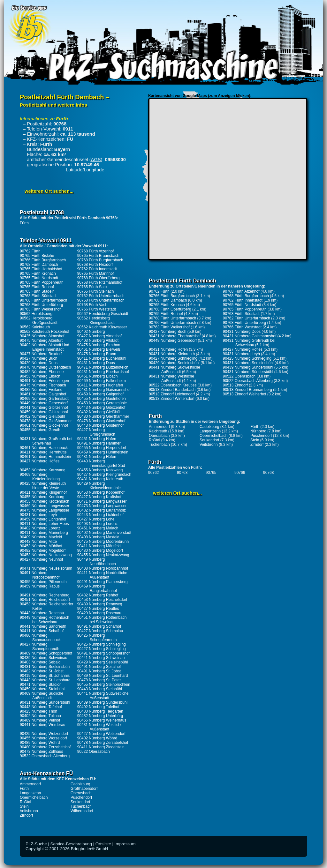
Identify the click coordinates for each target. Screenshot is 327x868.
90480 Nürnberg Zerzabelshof (45, 747)
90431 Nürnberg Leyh (38, 515)
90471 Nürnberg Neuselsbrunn (46, 568)
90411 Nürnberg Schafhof (42, 631)
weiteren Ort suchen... (49, 191)
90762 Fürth (30, 251)
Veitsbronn (29, 811)
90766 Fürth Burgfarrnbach (43, 260)
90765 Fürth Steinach (96, 291)
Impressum (125, 844)
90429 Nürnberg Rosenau (99, 613)
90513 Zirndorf (235, 385)
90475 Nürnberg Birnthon (99, 345)
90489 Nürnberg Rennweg (100, 604)
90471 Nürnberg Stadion (41, 685)
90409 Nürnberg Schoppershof (46, 653)
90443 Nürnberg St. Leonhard (45, 680)
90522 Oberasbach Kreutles (173, 385)
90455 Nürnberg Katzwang (100, 470)
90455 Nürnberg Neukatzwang (103, 555)
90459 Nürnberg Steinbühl (42, 689)
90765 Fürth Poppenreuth (42, 282)
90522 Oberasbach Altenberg (45, 756)
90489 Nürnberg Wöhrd (40, 743)
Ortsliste (103, 844)
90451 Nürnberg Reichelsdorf (45, 600)
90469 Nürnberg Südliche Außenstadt (42, 696)
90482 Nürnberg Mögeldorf (43, 550)
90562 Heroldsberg (36, 314)
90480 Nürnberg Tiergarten (100, 711)
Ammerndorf (30, 784)
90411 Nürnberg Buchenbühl (102, 358)
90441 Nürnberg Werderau (43, 725)
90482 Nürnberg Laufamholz (102, 510)
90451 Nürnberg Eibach (98, 376)
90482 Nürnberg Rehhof (98, 595)
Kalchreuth (158, 431)
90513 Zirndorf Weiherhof (245, 394)
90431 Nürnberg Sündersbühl (45, 702)
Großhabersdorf (84, 789)
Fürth (24, 223)
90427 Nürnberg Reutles (98, 609)
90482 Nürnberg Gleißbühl (100, 412)
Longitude (94, 170)
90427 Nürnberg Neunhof (41, 559)
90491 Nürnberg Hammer (99, 443)
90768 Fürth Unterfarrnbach (101, 300)
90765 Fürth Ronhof (37, 287)
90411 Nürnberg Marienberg (44, 533)
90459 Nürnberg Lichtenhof (43, 519)
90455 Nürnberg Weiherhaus (102, 720)
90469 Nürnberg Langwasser (45, 506)
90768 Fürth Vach (92, 305)
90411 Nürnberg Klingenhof (43, 492)
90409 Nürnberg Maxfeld (41, 537)
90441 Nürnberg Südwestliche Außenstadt (103, 696)
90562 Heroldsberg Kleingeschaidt (96, 320)
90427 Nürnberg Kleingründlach (104, 475)
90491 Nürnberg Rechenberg (45, 595)
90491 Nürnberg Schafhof (99, 626)
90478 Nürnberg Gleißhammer (46, 421)
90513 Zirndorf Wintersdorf (172, 399)
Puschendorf (81, 797)
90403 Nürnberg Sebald (40, 662)
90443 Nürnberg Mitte (38, 542)
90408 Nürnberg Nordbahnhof (103, 568)
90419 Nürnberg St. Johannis (45, 676)
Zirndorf (26, 815)
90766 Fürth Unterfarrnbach (43, 300)
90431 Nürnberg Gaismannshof (104, 390)
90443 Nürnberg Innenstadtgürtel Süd (101, 463)
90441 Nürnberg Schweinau (101, 658)
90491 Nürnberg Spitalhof (99, 667)
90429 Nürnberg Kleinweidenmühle (99, 486)
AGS (96, 160)
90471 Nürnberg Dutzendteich (103, 367)
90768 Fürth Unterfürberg (41, 305)
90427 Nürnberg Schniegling (102, 649)
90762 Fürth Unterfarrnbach (101, 296)
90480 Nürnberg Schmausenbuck (40, 638)
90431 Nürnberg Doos (96, 363)
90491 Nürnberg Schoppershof (103, 653)
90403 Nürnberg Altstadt (98, 340)
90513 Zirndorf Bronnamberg (247, 390)
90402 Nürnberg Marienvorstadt (104, 533)
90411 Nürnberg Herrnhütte (43, 452)
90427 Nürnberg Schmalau (100, 631)
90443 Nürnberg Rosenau (42, 613)
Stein (24, 806)
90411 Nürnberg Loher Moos (44, 524)
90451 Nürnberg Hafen (97, 439)
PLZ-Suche (36, 844)
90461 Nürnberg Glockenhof (44, 425)
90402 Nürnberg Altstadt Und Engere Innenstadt (45, 347)
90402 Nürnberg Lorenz (40, 528)
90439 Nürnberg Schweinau (44, 658)
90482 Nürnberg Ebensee (42, 372)
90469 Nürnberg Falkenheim (102, 381)
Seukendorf (80, 802)
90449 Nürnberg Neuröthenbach (97, 562)
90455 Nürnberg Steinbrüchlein (104, 685)
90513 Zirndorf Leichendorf (172, 394)
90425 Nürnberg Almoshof (42, 336)
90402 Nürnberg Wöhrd (97, 738)
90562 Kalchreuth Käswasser (102, 327)
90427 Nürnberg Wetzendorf (101, 734)
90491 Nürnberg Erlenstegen (44, 381)
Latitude (74, 170)
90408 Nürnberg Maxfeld (98, 537)
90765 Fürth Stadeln (37, 291)
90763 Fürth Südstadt (38, 296)
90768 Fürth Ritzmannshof (100, 282)
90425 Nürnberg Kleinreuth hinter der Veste (43, 486)
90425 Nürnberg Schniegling (102, 644)
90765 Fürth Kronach (38, 273)
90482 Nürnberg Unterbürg (100, 716)
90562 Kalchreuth (35, 327)
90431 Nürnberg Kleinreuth (100, 479)
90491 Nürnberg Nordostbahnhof (40, 575)
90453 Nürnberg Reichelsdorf (102, 600)
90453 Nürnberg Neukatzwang (46, 555)
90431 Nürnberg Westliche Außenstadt (100, 727)
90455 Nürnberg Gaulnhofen (102, 399)
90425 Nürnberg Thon (38, 711)
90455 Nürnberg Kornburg (42, 497)
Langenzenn (30, 793)
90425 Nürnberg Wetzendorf (44, 734)
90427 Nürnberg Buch (38, 358)
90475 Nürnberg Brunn (97, 354)
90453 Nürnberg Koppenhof (101, 492)
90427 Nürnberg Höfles (40, 461)
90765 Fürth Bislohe (37, 256)
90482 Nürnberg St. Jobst (42, 671)
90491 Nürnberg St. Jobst (99, 671)
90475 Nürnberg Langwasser (45, 510)
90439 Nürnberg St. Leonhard (103, 676)
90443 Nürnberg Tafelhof (41, 707)
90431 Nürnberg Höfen (97, 457)
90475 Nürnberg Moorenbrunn (103, 542)
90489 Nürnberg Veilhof (40, 720)
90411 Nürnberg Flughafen (100, 385)
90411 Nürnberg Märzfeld (99, 546)
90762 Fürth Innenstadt (97, 269)
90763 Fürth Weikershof (40, 309)
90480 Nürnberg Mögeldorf (100, 550)
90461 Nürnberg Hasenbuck (44, 448)
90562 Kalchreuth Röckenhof (45, 332)
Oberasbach (81, 793)
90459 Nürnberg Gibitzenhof (44, 412)
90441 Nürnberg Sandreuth (43, 626)
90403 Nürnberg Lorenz (98, 524)
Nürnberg (258, 431)
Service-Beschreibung (71, 844)
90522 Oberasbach (94, 752)
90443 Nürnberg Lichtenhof (100, 515)
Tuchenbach (81, 806)
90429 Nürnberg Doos (39, 363)
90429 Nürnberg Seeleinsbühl (103, 662)
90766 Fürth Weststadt (97, 309)
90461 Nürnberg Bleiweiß (99, 349)
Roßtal (25, 802)
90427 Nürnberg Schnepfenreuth (40, 647)
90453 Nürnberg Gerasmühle (102, 403)
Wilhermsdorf (82, 811)
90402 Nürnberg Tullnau (40, 716)
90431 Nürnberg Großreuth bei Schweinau (46, 441)
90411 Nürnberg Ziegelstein (101, 747)
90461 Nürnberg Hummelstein (45, 457)
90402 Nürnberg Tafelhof (98, 707)
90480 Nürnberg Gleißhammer (103, 416)
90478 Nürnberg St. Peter (99, 680)
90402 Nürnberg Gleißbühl (42, 416)
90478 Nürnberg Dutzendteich (45, 367)
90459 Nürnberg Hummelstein (103, 452)
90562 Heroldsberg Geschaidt (103, 314)
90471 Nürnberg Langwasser (102, 501)
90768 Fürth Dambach (39, 265)
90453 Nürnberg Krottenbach (45, 501)
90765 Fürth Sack (92, 287)
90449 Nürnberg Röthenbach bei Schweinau (45, 620)
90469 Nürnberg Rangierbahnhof (97, 588)
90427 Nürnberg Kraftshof (99, 497)
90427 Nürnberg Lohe (96, 519)
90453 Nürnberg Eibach (40, 376)
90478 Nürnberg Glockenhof (101, 421)
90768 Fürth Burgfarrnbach (100, 260)
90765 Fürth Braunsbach (98, 256)
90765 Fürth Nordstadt (39, 278)
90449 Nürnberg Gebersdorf (44, 403)
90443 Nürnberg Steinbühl (100, 689)
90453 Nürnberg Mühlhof (41, 546)
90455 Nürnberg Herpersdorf (102, 448)
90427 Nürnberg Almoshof (99, 336)
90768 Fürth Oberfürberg (99, 278)
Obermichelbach (34, 797)
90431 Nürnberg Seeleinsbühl (45, 667)
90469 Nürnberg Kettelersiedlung (40, 477)
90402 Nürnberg (91, 332)
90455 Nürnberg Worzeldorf (43, 738)
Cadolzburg (80, 784)
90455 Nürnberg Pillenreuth (43, 582)
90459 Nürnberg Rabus (40, 586)
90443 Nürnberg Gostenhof (100, 425)
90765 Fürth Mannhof (96, 273)
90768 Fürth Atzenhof (96, 251)
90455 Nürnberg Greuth (40, 430)
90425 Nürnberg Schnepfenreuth (97, 638)
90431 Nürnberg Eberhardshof (103, 372)
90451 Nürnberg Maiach (98, 528)
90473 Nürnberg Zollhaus (41, 752)
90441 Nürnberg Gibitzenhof (44, 408)
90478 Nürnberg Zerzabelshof (103, 743)
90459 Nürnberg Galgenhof (100, 394)
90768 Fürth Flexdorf (95, 265)
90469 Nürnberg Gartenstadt (44, 399)
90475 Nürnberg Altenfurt (41, 340)
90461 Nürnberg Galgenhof (43, 394)
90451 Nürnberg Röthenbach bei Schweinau (102, 620)
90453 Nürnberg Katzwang (43, 470)
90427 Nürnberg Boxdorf (41, 354)
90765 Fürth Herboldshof (41, 269)
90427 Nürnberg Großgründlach (96, 432)
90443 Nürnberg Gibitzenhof (101, 408)
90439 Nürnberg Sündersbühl (102, 702)
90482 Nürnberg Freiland (41, 390)
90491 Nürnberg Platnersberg (103, 582)
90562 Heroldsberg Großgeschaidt (39, 320)
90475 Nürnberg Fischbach (43, 385)
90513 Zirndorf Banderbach (172, 390)
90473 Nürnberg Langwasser (102, 506)
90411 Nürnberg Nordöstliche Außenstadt (102, 575)
